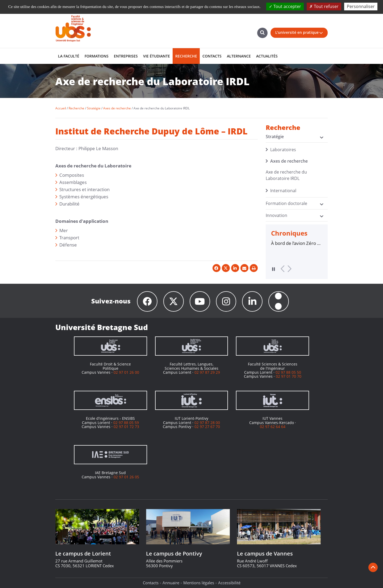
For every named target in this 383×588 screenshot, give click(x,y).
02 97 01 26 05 (126, 477)
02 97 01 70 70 (289, 377)
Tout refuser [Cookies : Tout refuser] (324, 6)
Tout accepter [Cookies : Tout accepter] (285, 6)
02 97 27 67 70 (207, 427)
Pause (274, 269)
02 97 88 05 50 (288, 372)
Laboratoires (283, 150)
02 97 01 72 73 (126, 427)
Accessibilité (229, 583)
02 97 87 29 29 (207, 372)
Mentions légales (199, 583)
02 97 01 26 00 (126, 372)
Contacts (151, 583)
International (283, 191)
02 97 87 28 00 (207, 423)
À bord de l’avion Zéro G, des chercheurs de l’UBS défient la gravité (296, 243)
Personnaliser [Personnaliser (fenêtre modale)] (361, 6)
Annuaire (171, 583)
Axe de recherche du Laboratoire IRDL (286, 175)
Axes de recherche (289, 161)
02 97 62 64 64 (273, 427)
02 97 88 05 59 (126, 423)
